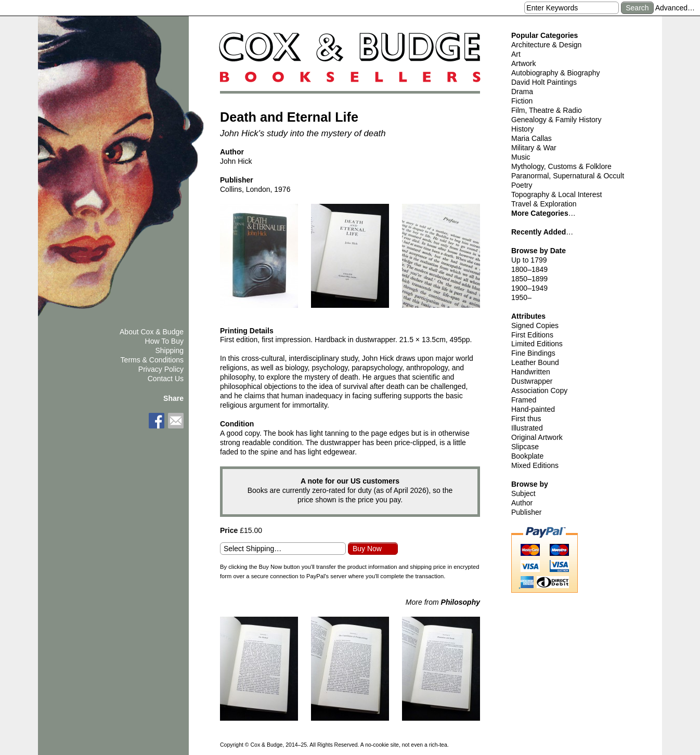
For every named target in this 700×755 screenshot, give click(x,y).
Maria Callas (532, 138)
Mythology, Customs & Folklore (561, 166)
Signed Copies (535, 326)
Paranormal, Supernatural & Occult (568, 176)
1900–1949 (529, 288)
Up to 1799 (529, 260)
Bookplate (527, 456)
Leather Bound (535, 362)
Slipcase (525, 447)
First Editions (532, 335)
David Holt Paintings (544, 82)
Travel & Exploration (544, 204)
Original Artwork (537, 437)
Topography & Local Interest (556, 194)
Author (522, 503)
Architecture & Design (546, 45)
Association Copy (539, 390)
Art (516, 54)
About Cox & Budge (152, 332)
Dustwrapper (532, 381)
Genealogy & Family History (556, 120)
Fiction (522, 101)
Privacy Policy (161, 369)
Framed (524, 400)
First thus (526, 419)
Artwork (523, 63)
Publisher (526, 512)
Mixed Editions (535, 465)
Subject (523, 493)
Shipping (170, 350)
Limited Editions (537, 344)
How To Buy (164, 341)
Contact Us (166, 379)
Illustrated (527, 428)
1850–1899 (529, 279)
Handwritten (531, 372)
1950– (521, 297)
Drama (522, 92)
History (523, 129)
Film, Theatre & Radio (547, 110)
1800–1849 (529, 269)
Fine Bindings (533, 353)
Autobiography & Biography (555, 73)
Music (521, 157)
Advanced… (675, 8)
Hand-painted (533, 409)
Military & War (534, 148)
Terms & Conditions (152, 360)
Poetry (522, 185)
